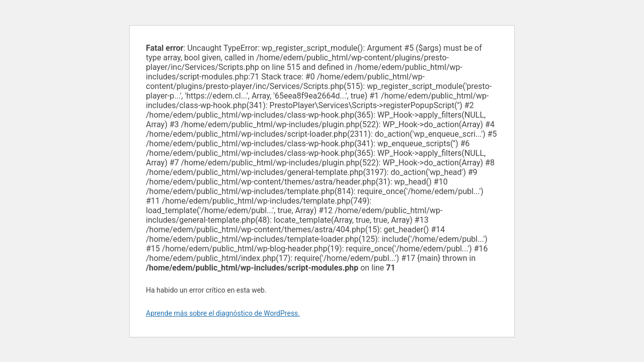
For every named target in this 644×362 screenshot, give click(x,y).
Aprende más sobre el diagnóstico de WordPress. (223, 313)
